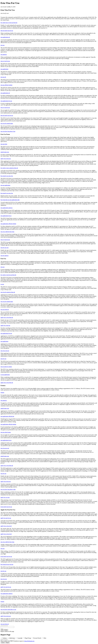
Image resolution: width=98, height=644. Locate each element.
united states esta (5, 152)
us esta (2, 284)
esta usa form (4, 144)
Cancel (3, 643)
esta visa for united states (7, 123)
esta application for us (6, 216)
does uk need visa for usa (7, 31)
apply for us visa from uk (7, 317)
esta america (4, 55)
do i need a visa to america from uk (9, 168)
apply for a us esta (5, 497)
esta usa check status (6, 432)
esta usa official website (6, 85)
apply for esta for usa (6, 518)
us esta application (5, 375)
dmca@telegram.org (29, 641)
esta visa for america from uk (8, 292)
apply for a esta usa (5, 325)
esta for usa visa (5, 248)
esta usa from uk (5, 310)
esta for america (5, 256)
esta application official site (7, 416)
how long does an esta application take (10, 200)
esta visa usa (4, 579)
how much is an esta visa (7, 176)
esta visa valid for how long (7, 232)
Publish (6, 630)
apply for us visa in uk (6, 526)
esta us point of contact (6, 367)
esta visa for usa (5, 7)
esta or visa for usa (5, 61)
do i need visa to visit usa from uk (9, 23)
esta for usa (3, 359)
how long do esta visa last (7, 564)
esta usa (3, 45)
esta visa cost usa (5, 351)
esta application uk (5, 37)
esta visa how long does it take (8, 489)
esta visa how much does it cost (8, 609)
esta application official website (8, 224)
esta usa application (5, 185)
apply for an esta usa (6, 159)
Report (8, 643)
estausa (2, 392)
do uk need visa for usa (6, 507)
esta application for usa (6, 101)
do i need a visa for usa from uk (8, 275)
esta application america (7, 208)
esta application (4, 69)
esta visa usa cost (5, 448)
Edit (2, 630)
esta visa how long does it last (8, 131)
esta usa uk (3, 77)
